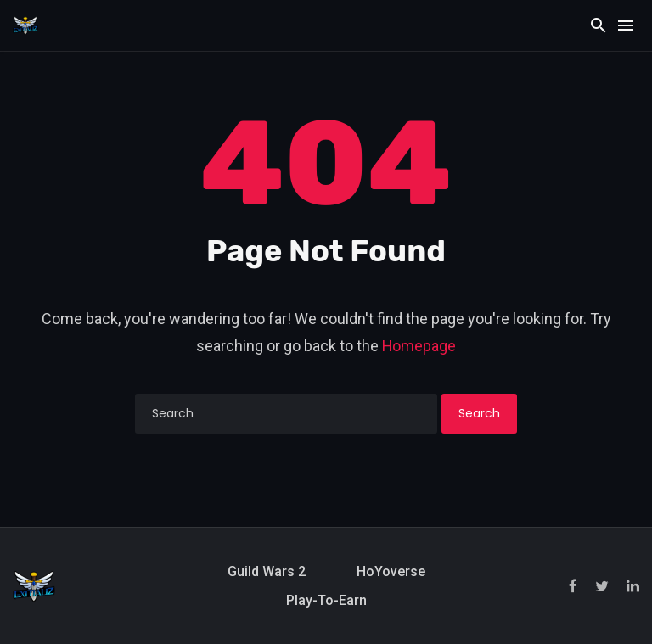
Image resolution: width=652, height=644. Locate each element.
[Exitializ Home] (25, 25)
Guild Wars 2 (267, 571)
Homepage (419, 346)
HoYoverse (391, 571)
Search (479, 413)
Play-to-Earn (326, 600)
